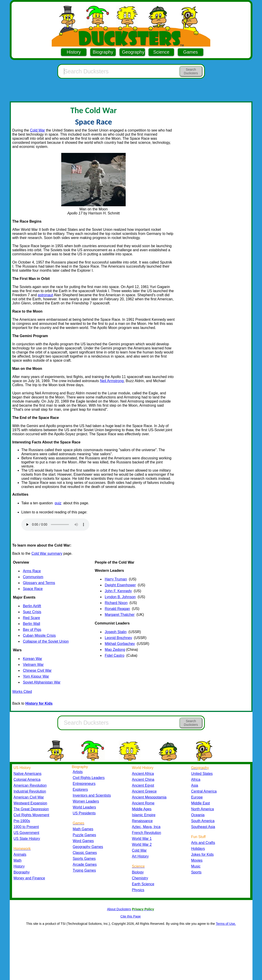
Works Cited (22, 692)
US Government (26, 833)
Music (196, 866)
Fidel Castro (115, 655)
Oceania (198, 815)
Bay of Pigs (32, 630)
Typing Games (84, 870)
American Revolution (30, 785)
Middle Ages (142, 809)
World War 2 (142, 844)
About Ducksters (119, 909)
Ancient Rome (143, 803)
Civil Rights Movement (31, 815)
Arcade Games (85, 864)
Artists (78, 772)
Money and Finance (29, 878)
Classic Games (85, 853)
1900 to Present (26, 827)
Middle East (201, 803)
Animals (20, 854)
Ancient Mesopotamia (149, 797)
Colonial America (27, 780)
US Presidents (84, 813)
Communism (33, 577)
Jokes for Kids (202, 854)
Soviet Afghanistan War (42, 682)
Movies (197, 860)
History (74, 52)
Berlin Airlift (32, 606)
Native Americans (28, 774)
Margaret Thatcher (120, 615)
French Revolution (147, 833)
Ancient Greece (144, 791)
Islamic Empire (144, 815)
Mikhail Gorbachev (120, 644)
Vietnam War (33, 665)
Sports (196, 872)
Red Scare (32, 618)
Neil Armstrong (112, 381)
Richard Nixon (116, 603)
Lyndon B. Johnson (120, 597)
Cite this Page (131, 916)
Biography (103, 52)
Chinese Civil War (37, 670)
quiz (58, 503)
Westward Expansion (30, 803)
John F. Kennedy (118, 591)
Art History (140, 856)
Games (191, 52)
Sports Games (84, 859)
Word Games (83, 841)
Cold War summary (47, 553)
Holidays (198, 849)
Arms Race (32, 571)
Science (161, 52)
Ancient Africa (143, 774)
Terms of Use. (226, 924)
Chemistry (140, 878)
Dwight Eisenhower (120, 585)
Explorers (80, 790)
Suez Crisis (32, 612)
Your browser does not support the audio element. (55, 525)
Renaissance (142, 821)
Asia (195, 785)
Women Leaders (86, 801)
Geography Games (88, 847)
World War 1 (142, 839)
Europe (197, 797)
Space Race (33, 589)
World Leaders (84, 807)
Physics (138, 890)
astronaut (45, 295)
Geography (133, 52)
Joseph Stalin (116, 632)
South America (203, 821)
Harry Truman (116, 579)
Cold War (37, 130)
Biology (138, 872)
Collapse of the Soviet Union (46, 641)
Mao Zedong (115, 650)
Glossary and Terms (39, 583)
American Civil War (29, 797)
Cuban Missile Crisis (39, 636)
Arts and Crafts (203, 843)
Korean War (33, 659)
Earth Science (143, 884)
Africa (196, 780)
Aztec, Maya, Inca (146, 827)
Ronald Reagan (117, 609)
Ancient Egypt (143, 785)
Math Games (83, 829)
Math (18, 860)
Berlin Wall (32, 624)
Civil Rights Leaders (89, 778)
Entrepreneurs (84, 784)
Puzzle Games (84, 835)
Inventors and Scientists (92, 795)
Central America (204, 791)
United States (202, 774)
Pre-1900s (22, 821)
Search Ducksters (191, 71)
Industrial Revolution (30, 791)
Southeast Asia (203, 827)
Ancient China (143, 780)
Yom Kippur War (36, 676)
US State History (27, 839)
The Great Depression (31, 809)
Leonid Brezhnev (118, 638)
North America (203, 809)
